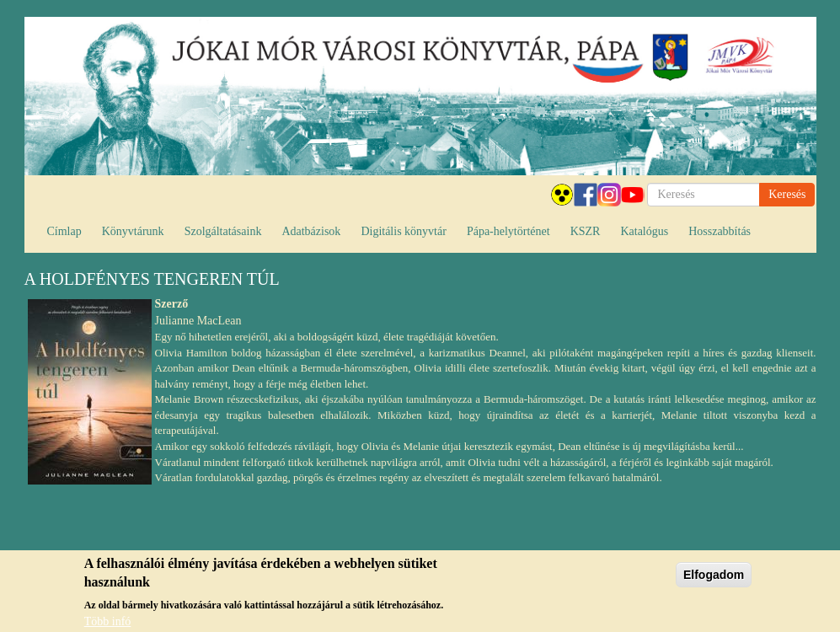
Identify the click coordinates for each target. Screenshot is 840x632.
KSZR (586, 231)
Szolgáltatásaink (223, 231)
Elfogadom (714, 581)
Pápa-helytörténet (508, 231)
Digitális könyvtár (404, 231)
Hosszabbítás (720, 231)
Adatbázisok (311, 231)
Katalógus (644, 231)
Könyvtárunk (133, 231)
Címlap (64, 231)
